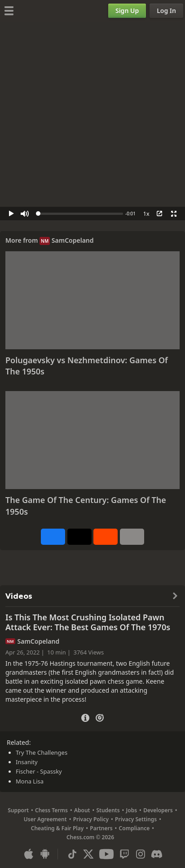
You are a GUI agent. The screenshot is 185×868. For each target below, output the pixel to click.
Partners (101, 828)
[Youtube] (106, 854)
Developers (158, 810)
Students (108, 810)
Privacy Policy (91, 819)
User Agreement (45, 819)
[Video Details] (85, 717)
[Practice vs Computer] (100, 717)
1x (146, 214)
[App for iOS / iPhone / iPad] (29, 854)
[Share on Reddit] (106, 537)
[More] (132, 537)
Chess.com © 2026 (90, 837)
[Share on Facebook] (53, 537)
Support (18, 810)
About (82, 810)
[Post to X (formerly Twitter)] (79, 537)
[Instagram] (141, 854)
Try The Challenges (42, 752)
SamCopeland (73, 240)
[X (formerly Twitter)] (88, 854)
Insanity (27, 762)
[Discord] (157, 854)
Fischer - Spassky (39, 771)
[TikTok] (72, 854)
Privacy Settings (136, 819)
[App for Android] (45, 854)
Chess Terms (51, 810)
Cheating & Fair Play (57, 828)
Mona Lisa (30, 781)
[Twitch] (124, 854)
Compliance (134, 828)
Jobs (132, 810)
